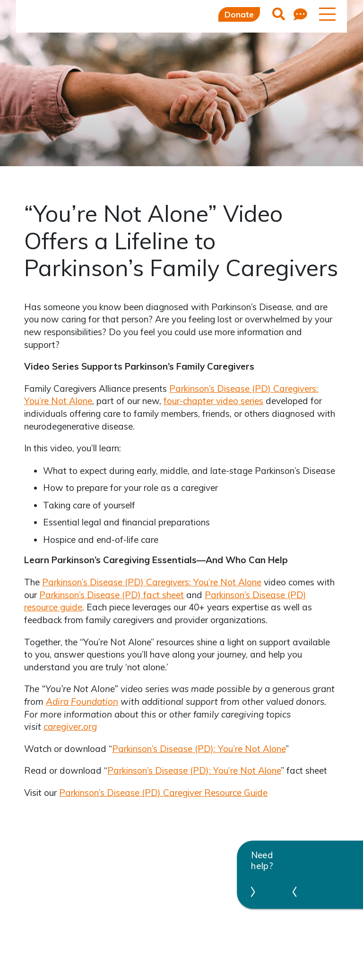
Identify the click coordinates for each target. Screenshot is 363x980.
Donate (239, 14)
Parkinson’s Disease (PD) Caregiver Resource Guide (163, 793)
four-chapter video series (213, 401)
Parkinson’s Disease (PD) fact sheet (112, 595)
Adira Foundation (82, 701)
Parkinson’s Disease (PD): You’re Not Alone (199, 749)
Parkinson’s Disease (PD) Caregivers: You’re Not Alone (152, 582)
